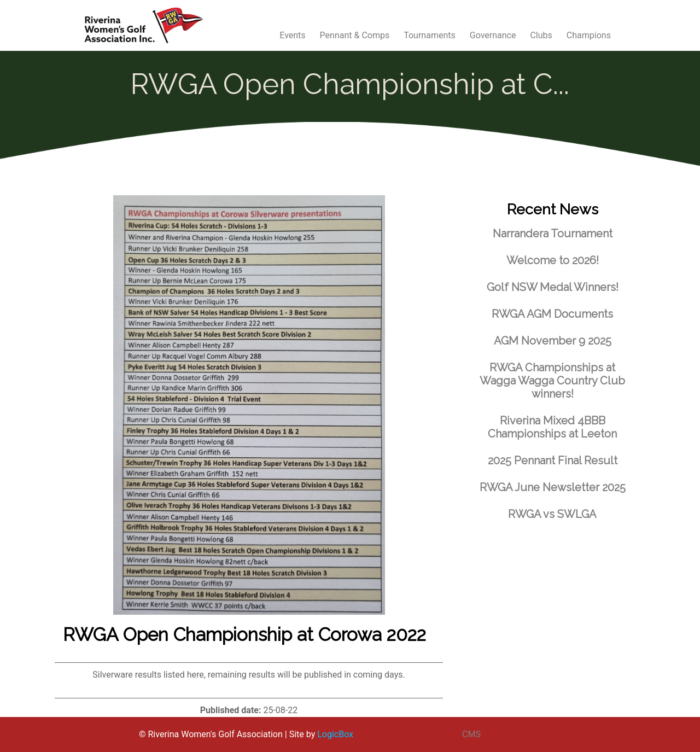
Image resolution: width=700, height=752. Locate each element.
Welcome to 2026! (553, 260)
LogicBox (335, 734)
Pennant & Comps (355, 35)
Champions (589, 35)
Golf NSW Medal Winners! (553, 287)
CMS (471, 734)
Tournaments (430, 35)
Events (292, 35)
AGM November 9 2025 (553, 341)
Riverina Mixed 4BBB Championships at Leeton (552, 427)
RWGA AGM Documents (552, 314)
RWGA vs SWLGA (552, 514)
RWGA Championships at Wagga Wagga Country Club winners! (552, 381)
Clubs (541, 35)
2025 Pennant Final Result (553, 460)
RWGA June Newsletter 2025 (553, 487)
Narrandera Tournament (553, 234)
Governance (493, 35)
